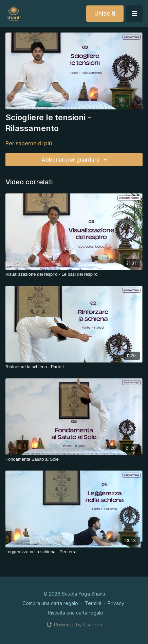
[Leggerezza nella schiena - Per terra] (74, 552)
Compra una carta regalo (50, 603)
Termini (93, 603)
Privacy (116, 603)
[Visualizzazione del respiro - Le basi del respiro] (74, 274)
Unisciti (105, 13)
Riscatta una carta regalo (76, 613)
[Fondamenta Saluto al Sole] (74, 459)
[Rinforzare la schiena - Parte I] (74, 367)
